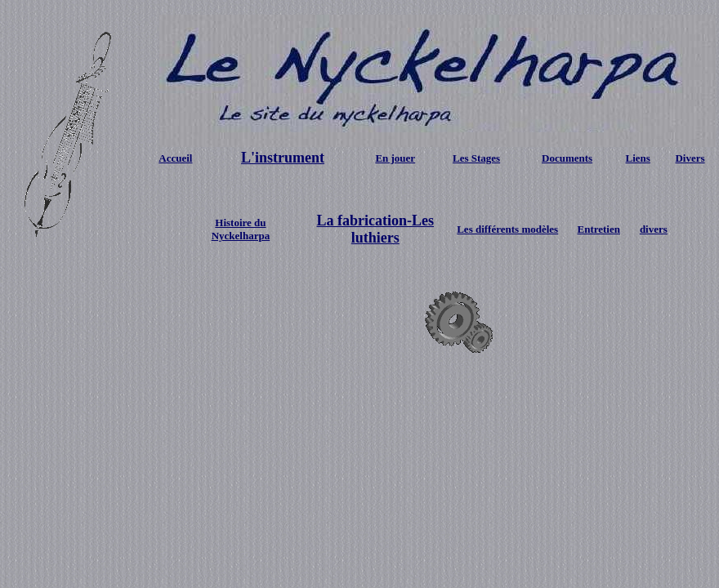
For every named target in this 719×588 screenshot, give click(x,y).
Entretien (599, 229)
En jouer (395, 158)
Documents (567, 158)
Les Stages (476, 158)
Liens (638, 158)
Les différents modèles (507, 229)
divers (654, 229)
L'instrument (283, 158)
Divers (690, 158)
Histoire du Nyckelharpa (241, 229)
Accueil (175, 158)
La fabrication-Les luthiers (376, 229)
